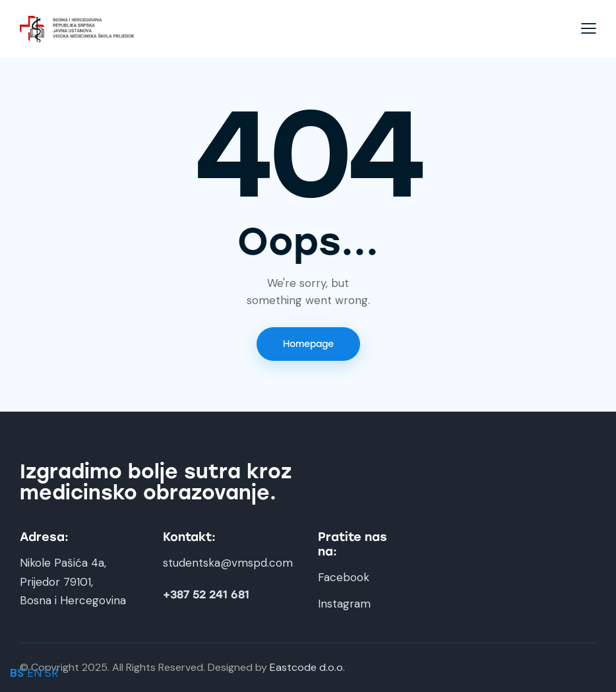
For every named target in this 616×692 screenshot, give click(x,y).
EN (34, 673)
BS (17, 673)
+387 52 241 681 (206, 595)
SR (51, 673)
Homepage (308, 344)
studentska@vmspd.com (228, 563)
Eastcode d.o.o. (307, 667)
